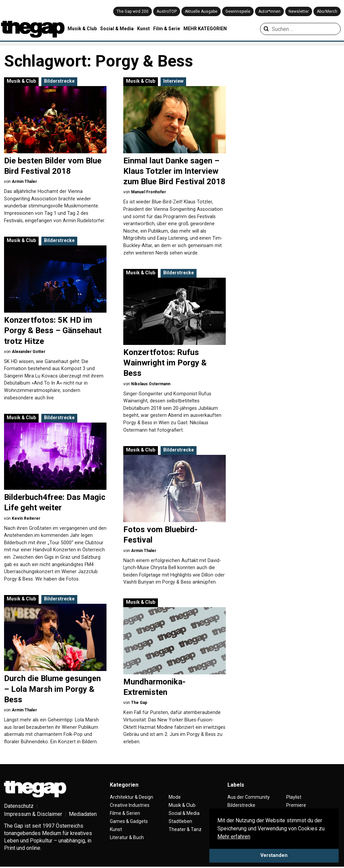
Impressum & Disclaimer (33, 814)
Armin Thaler (24, 182)
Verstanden (274, 855)
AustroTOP (167, 11)
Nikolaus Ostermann (151, 384)
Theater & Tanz (185, 829)
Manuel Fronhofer (148, 192)
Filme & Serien (125, 813)
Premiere (296, 805)
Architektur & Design (132, 797)
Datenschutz (19, 806)
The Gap (139, 703)
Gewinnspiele (238, 11)
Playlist (294, 797)
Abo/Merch (327, 11)
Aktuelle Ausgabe (201, 11)
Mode (175, 797)
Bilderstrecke (59, 81)
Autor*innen (269, 11)
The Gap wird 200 (133, 11)
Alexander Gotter (29, 352)
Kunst (143, 29)
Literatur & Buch (127, 837)
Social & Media (117, 29)
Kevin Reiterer (26, 518)
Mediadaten (83, 814)
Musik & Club (82, 29)
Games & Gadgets (129, 821)
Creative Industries (130, 805)
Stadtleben (180, 821)
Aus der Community (249, 797)
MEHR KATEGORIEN (205, 29)
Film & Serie (167, 29)
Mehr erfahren (234, 837)
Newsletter (299, 11)
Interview (173, 81)
